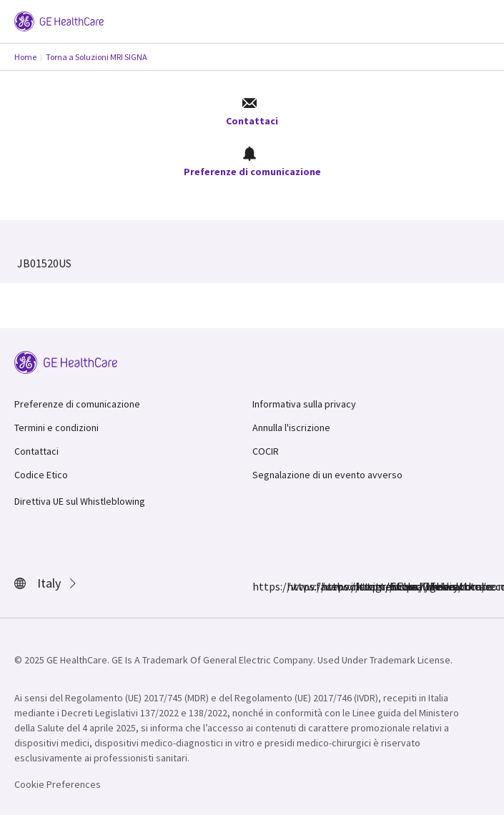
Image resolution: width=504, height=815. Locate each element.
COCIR (266, 451)
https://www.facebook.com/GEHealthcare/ (261, 586)
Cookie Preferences (58, 784)
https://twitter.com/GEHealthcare (330, 586)
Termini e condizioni (56, 428)
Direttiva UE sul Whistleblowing (80, 501)
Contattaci (252, 112)
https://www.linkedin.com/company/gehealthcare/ (364, 586)
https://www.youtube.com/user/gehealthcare (398, 586)
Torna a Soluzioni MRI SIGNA (97, 57)
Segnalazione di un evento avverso (327, 475)
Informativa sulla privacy (304, 404)
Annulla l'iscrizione (291, 428)
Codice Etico (41, 475)
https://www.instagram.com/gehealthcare (295, 586)
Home (25, 57)
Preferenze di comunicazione (252, 162)
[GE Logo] (59, 20)
